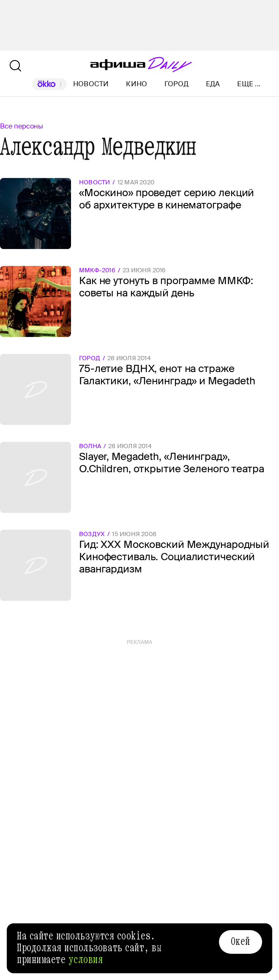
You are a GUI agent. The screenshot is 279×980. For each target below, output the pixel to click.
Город (176, 84)
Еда (213, 84)
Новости (91, 84)
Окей (241, 942)
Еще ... (249, 84)
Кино (137, 84)
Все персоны (22, 126)
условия (86, 960)
